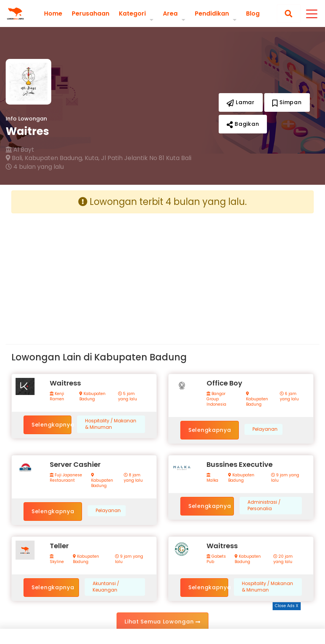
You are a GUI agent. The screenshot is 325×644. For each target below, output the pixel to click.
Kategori (132, 13)
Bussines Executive (240, 464)
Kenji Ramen (57, 397)
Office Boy (224, 383)
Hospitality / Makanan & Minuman (111, 424)
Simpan (287, 102)
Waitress (65, 383)
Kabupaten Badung (92, 397)
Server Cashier (75, 464)
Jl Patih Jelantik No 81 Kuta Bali (146, 158)
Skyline (57, 559)
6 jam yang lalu (289, 397)
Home (53, 13)
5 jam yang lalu (128, 397)
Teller (59, 546)
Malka (212, 478)
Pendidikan (212, 13)
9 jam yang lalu (285, 478)
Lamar (241, 102)
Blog (253, 13)
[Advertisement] (84, 273)
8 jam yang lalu (133, 478)
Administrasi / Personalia (264, 505)
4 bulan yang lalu (35, 167)
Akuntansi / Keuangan (106, 587)
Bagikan (243, 124)
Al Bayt (20, 150)
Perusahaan (90, 13)
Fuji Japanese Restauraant (66, 478)
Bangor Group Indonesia (216, 399)
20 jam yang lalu (283, 559)
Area (170, 13)
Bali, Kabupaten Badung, (44, 158)
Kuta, (92, 158)
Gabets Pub (216, 559)
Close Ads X (287, 606)
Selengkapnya (51, 425)
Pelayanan (265, 429)
